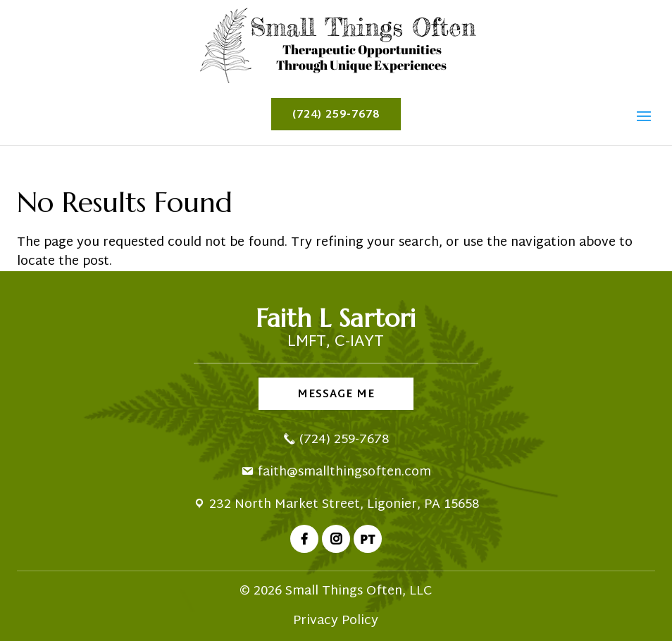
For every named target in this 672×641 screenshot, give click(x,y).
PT (368, 539)
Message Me (336, 395)
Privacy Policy (336, 621)
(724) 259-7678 (336, 115)
